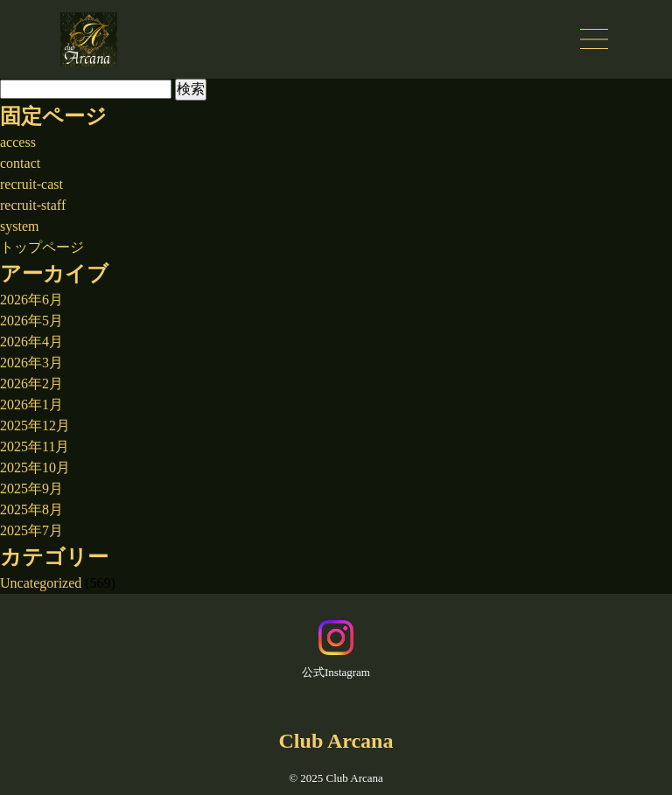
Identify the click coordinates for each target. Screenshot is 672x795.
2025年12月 (35, 425)
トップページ (42, 247)
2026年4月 (31, 342)
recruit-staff (33, 205)
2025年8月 (31, 509)
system (19, 226)
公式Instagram (336, 649)
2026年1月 (31, 404)
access (18, 142)
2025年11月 (35, 446)
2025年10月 (35, 467)
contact (20, 163)
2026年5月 (31, 321)
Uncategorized (41, 583)
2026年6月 (31, 300)
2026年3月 (31, 363)
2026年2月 (31, 384)
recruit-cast (31, 184)
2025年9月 (31, 488)
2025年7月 (31, 530)
